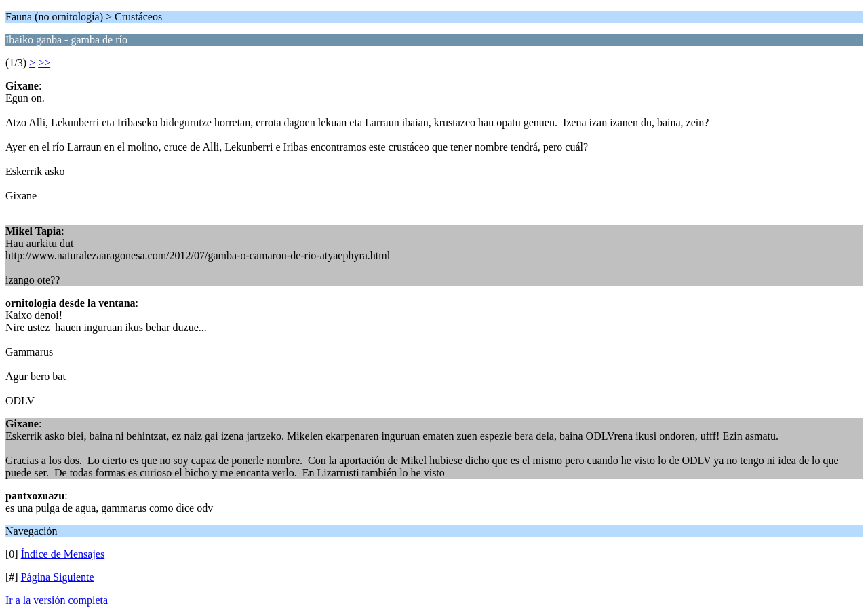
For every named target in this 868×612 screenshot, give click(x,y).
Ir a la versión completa (57, 600)
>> (44, 63)
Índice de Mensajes (63, 554)
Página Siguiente (58, 577)
